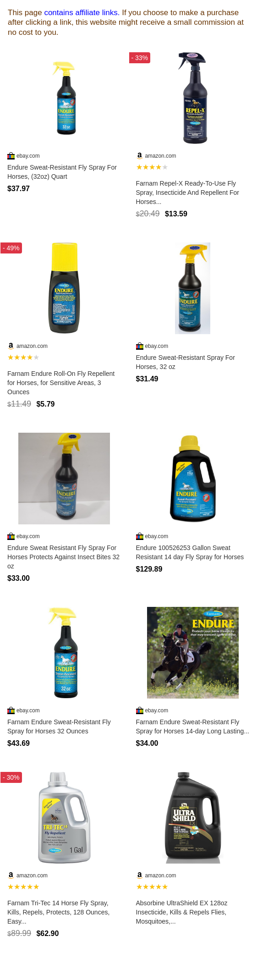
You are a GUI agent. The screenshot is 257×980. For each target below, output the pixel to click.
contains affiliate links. (82, 13)
